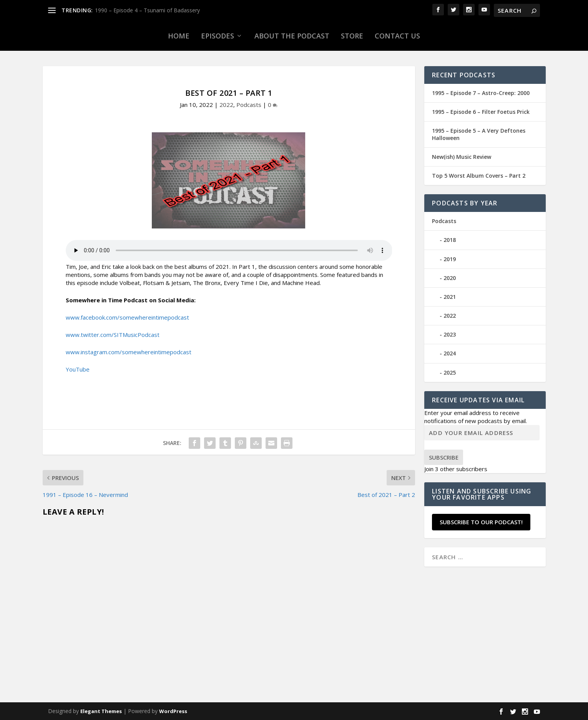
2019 (450, 259)
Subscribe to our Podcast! (481, 522)
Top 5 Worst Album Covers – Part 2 (479, 176)
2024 (450, 353)
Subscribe (444, 457)
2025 (450, 372)
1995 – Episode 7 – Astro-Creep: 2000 (481, 93)
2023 (450, 334)
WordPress (173, 711)
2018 (450, 240)
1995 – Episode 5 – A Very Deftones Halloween (479, 134)
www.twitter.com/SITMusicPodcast (113, 335)
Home (179, 36)
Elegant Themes (101, 711)
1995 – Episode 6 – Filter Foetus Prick (481, 112)
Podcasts (249, 105)
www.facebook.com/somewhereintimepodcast (127, 317)
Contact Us (397, 36)
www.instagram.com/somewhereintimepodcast (129, 352)
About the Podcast (292, 36)
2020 (450, 278)
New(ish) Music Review (462, 157)
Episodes (218, 36)
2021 (450, 297)
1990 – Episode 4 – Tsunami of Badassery (147, 10)
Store (352, 36)
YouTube (78, 369)
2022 (226, 105)
